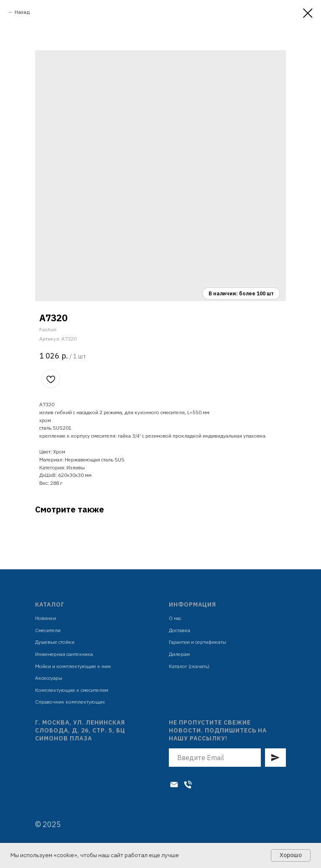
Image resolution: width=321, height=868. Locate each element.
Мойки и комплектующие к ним (73, 666)
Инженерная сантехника (64, 654)
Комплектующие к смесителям (72, 690)
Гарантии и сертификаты (197, 642)
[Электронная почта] (174, 785)
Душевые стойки (55, 642)
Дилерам (179, 654)
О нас (175, 618)
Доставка (180, 630)
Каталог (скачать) (189, 666)
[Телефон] (188, 785)
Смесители (48, 630)
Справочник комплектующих (70, 702)
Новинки (46, 618)
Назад (22, 12)
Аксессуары (49, 678)
